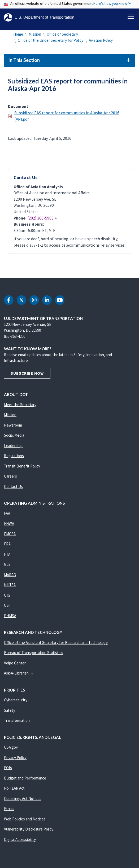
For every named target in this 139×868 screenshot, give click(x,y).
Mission (35, 34)
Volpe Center (15, 663)
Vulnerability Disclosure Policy (29, 829)
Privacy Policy (15, 758)
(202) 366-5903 (42, 218)
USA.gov (11, 747)
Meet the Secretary (20, 405)
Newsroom (13, 425)
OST (8, 605)
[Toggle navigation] (131, 17)
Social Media (14, 435)
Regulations (14, 456)
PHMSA (10, 616)
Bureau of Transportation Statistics (34, 653)
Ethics (9, 809)
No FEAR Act (14, 788)
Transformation (17, 720)
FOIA (8, 768)
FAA (7, 513)
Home (18, 34)
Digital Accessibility (20, 839)
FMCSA (10, 534)
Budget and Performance (25, 778)
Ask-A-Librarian (19, 673)
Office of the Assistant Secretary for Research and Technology (56, 642)
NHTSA (10, 585)
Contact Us (13, 486)
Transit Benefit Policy (22, 466)
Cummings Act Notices (23, 799)
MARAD (10, 575)
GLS (7, 564)
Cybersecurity (16, 700)
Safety (10, 710)
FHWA (9, 523)
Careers (10, 476)
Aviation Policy (101, 40)
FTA (7, 554)
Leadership (13, 446)
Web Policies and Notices (25, 819)
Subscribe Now (27, 373)
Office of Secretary (62, 34)
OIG (7, 595)
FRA (7, 544)
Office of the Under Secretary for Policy (51, 40)
